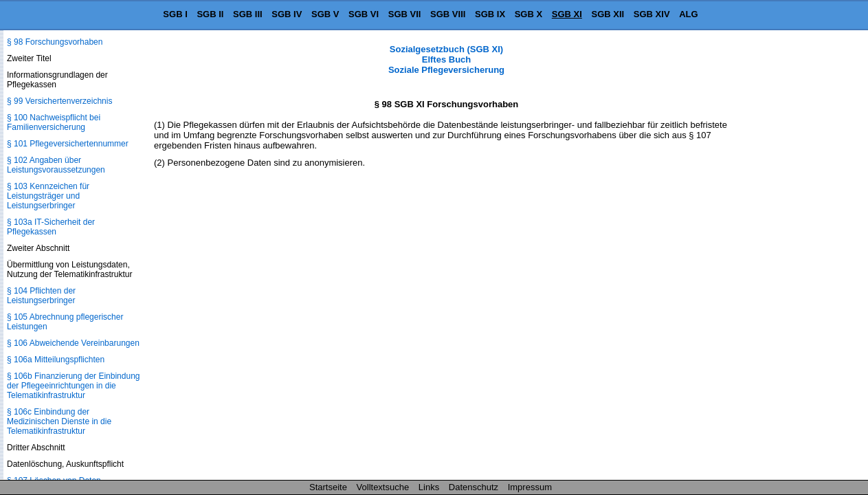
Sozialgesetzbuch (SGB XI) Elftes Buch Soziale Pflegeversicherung (446, 59)
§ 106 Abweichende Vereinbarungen (73, 343)
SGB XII (608, 14)
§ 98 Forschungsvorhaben (55, 42)
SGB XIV (652, 14)
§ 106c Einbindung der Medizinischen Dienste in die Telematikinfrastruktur (59, 421)
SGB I (175, 14)
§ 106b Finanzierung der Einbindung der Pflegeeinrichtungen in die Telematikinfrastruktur (73, 386)
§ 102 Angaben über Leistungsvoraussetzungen (56, 165)
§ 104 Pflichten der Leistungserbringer (41, 296)
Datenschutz (474, 487)
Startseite (328, 487)
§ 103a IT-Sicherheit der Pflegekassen (51, 227)
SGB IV (287, 14)
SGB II (210, 14)
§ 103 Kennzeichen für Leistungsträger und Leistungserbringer (48, 196)
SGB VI (364, 14)
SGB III (248, 14)
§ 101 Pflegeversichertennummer (68, 144)
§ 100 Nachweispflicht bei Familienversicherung (54, 122)
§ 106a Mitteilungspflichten (56, 360)
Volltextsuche (383, 487)
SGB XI (567, 14)
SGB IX (490, 14)
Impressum (530, 487)
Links (429, 487)
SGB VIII (448, 14)
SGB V (325, 14)
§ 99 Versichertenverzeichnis (59, 101)
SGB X (528, 14)
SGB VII (405, 14)
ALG (688, 14)
